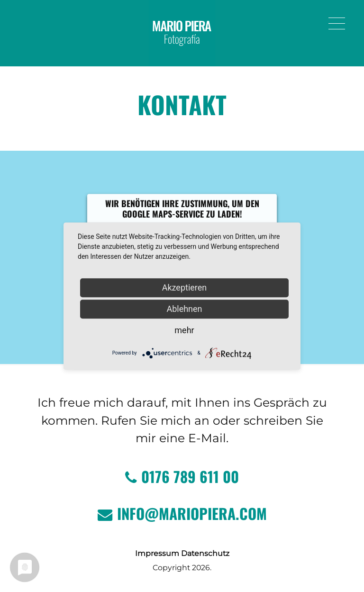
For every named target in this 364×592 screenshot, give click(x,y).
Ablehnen (184, 309)
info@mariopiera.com (182, 513)
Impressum (157, 553)
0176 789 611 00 (182, 476)
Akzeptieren (185, 287)
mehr (184, 330)
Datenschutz (205, 553)
